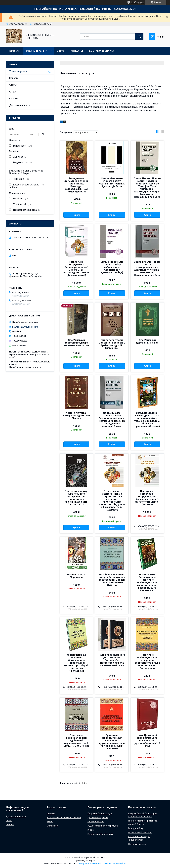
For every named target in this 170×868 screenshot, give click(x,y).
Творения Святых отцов (100, 813)
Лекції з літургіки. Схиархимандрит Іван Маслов (76, 416)
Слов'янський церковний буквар (147, 341)
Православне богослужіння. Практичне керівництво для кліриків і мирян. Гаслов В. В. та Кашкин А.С (147, 582)
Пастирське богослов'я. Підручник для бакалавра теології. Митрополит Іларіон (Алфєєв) (147, 498)
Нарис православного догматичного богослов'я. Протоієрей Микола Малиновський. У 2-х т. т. (112, 661)
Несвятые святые (137, 844)
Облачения (53, 826)
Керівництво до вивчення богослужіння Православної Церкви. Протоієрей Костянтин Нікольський (76, 663)
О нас (60, 51)
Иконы (50, 822)
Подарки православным (100, 834)
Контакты (76, 51)
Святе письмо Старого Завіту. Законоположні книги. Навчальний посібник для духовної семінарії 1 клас (112, 420)
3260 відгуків (137, 2)
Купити (76, 215)
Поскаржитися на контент (90, 864)
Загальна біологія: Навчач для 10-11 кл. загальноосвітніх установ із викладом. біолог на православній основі (147, 420)
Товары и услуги (36, 51)
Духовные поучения (98, 817)
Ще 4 (15, 187)
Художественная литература (103, 826)
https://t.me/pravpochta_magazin (25, 367)
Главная (14, 51)
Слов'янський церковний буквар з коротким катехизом (76, 343)
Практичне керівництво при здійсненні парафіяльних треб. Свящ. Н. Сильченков (76, 740)
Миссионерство (96, 822)
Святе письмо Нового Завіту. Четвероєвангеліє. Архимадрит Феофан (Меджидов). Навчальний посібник (147, 268)
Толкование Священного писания (64, 817)
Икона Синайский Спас (140, 832)
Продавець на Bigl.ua (85, 861)
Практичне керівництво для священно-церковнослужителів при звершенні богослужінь (147, 661)
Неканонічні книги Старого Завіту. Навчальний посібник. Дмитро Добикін (112, 182)
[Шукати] (139, 37)
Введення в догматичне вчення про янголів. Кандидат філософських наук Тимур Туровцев (76, 185)
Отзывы (14, 98)
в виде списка (163, 132)
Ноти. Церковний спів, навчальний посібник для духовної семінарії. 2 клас (147, 740)
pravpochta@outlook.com (25, 327)
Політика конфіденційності (116, 864)
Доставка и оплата (101, 51)
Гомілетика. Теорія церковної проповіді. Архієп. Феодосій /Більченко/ (112, 344)
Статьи (13, 85)
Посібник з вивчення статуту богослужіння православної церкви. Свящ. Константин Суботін (112, 580)
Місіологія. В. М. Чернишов (76, 576)
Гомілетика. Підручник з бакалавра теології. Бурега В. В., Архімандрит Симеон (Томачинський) (76, 268)
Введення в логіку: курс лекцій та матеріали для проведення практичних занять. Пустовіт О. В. (76, 498)
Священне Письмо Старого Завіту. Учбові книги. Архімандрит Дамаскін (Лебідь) (112, 267)
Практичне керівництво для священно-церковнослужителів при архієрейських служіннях (112, 742)
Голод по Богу (136, 828)
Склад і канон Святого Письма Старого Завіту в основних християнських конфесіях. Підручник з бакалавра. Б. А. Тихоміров (112, 500)
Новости (14, 78)
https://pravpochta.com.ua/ (25, 322)
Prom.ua (101, 858)
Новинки (51, 813)
